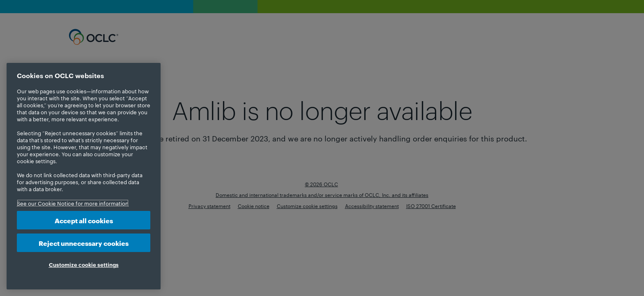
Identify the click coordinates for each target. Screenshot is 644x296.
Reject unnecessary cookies (84, 243)
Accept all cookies (84, 220)
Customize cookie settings (84, 264)
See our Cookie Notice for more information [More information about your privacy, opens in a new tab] (73, 203)
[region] (84, 176)
